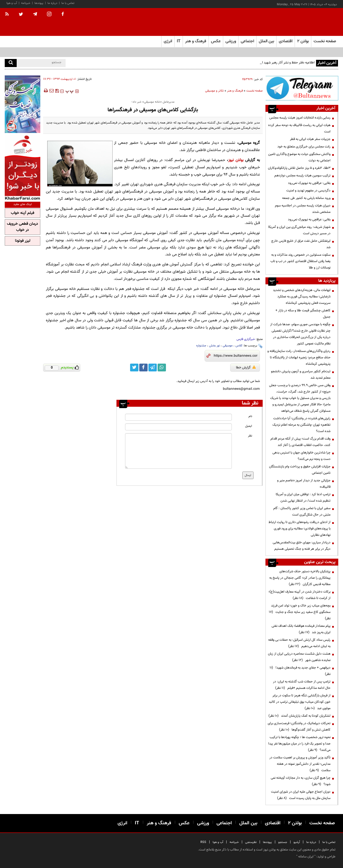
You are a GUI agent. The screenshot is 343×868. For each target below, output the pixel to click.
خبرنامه (26, 3)
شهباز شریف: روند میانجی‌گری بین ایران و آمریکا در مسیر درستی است (299, 230)
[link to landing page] (310, 22)
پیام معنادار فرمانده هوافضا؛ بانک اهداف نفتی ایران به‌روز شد (301, 629)
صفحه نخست (325, 41)
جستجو (283, 842)
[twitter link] (134, 368)
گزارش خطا (246, 368)
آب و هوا (12, 3)
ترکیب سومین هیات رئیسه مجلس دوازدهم (302, 176)
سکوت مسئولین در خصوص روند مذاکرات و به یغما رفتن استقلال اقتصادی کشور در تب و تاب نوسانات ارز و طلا (300, 261)
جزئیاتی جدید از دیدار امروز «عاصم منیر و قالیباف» (304, 484)
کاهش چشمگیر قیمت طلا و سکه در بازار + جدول (303, 314)
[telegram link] (153, 368)
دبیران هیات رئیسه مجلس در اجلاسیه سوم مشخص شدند (303, 209)
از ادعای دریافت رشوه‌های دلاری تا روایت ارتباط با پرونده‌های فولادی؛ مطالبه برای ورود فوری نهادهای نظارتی (299, 529)
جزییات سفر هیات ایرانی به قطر (310, 139)
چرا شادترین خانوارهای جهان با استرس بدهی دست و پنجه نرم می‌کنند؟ (301, 456)
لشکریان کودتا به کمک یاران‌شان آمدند (299, 716)
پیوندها (39, 3)
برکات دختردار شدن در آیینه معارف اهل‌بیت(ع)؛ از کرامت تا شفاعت (299, 595)
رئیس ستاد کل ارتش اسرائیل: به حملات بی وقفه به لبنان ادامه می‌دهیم (299, 643)
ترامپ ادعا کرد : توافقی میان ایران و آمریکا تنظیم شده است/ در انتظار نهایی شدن (303, 498)
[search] (11, 63)
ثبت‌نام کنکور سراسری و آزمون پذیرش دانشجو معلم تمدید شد (301, 375)
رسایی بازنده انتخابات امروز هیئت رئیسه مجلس (300, 118)
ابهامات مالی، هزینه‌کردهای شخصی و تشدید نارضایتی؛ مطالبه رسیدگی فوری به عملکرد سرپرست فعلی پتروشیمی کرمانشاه (302, 297)
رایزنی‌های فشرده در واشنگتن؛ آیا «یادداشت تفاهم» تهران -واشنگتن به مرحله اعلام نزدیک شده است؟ (301, 425)
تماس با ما (68, 3)
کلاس (239, 346)
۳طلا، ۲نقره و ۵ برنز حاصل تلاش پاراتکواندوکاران (299, 168)
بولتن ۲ (303, 41)
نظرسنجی (251, 842)
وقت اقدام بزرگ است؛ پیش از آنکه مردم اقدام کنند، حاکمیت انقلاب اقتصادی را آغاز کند (300, 442)
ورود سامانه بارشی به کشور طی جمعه (306, 198)
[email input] (178, 427)
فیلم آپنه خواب (23, 213)
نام (250, 416)
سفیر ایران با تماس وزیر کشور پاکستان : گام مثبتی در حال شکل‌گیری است (302, 511)
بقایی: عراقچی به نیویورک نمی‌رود (309, 183)
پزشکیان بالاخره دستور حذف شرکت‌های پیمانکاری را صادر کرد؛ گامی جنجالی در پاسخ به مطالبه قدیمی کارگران (300, 578)
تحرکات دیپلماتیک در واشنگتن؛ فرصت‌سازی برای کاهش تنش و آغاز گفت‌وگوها (299, 727)
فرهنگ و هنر (235, 91)
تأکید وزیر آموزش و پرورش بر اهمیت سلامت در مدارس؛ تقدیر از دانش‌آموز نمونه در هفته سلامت (300, 764)
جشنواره (201, 346)
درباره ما (52, 3)
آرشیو (297, 842)
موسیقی (228, 346)
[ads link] (302, 88)
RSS (203, 842)
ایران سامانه (306, 857)
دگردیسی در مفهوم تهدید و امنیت (308, 191)
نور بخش (214, 346)
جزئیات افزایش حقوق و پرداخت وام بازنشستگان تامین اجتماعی (300, 470)
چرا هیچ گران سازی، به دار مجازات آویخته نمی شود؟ (301, 781)
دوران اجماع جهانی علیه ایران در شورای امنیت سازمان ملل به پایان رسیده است (301, 795)
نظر (250, 436)
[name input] (178, 417)
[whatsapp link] (162, 368)
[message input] (178, 451)
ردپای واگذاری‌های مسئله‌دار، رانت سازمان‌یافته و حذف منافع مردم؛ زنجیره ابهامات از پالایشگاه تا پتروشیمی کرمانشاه (299, 357)
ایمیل (249, 426)
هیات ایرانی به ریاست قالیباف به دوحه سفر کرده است (299, 128)
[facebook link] (143, 368)
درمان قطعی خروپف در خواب (23, 227)
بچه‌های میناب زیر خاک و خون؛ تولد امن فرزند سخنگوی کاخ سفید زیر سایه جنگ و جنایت (300, 612)
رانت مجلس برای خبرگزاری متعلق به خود (304, 147)
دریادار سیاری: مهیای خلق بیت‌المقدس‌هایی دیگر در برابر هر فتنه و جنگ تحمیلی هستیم (302, 546)
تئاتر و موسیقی (214, 91)
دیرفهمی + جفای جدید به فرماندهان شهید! (300, 671)
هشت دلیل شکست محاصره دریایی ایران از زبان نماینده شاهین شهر (299, 657)
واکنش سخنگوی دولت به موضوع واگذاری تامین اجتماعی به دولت (299, 157)
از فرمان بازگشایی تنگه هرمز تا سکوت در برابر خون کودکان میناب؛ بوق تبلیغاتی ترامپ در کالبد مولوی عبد (300, 702)
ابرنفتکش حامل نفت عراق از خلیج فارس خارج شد (301, 244)
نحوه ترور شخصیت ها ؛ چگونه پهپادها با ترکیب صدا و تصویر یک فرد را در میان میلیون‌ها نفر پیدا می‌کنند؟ (299, 744)
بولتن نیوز (236, 160)
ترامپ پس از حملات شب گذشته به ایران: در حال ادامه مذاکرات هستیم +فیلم (302, 685)
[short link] (236, 356)
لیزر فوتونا (23, 241)
